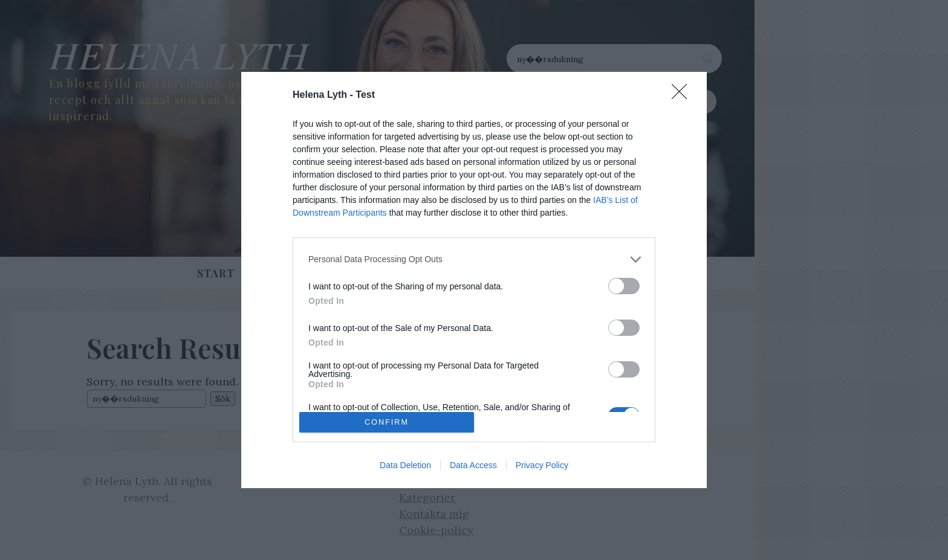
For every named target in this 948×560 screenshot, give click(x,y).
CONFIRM (387, 422)
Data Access (473, 465)
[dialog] (474, 280)
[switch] (624, 286)
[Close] (683, 95)
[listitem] (474, 259)
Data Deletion (405, 465)
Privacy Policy (542, 465)
